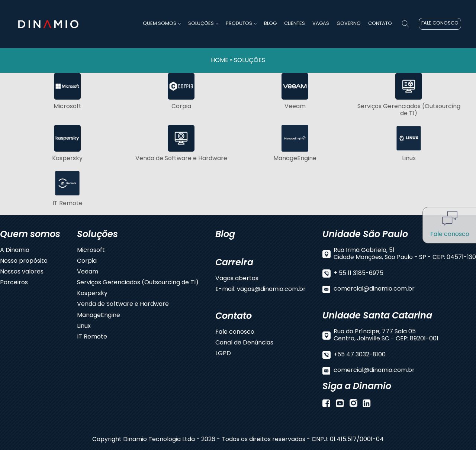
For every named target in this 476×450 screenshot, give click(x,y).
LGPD (223, 354)
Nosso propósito (24, 261)
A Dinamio (15, 251)
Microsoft (91, 251)
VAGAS (321, 24)
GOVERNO (349, 24)
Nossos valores (22, 272)
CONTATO (380, 24)
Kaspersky (92, 294)
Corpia (87, 261)
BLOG (270, 24)
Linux (84, 326)
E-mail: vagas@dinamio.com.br (260, 290)
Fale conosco (235, 332)
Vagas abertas (237, 279)
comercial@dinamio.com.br (374, 289)
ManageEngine (99, 316)
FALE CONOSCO (440, 23)
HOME (220, 61)
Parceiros (14, 283)
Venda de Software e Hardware (123, 305)
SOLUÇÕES (250, 61)
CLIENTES (295, 24)
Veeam (88, 272)
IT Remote (92, 337)
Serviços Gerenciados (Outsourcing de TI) (138, 283)
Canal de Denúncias (244, 343)
